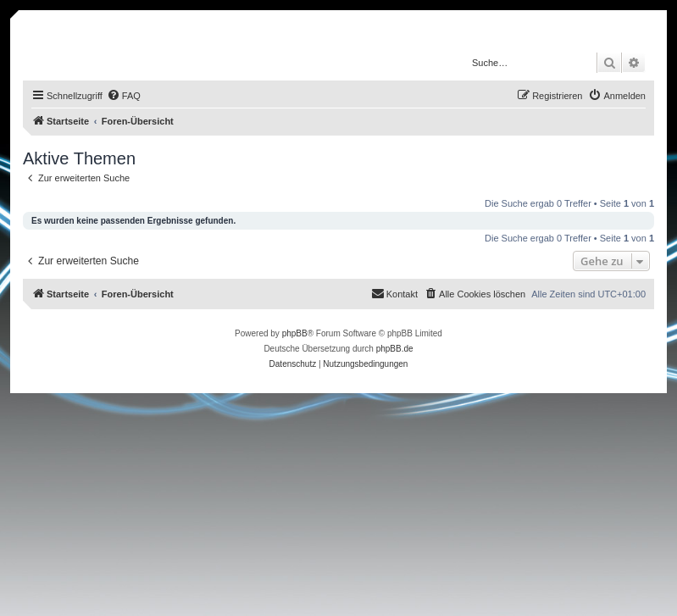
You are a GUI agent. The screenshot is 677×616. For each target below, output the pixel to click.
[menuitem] (124, 96)
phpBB (295, 333)
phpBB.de (395, 349)
